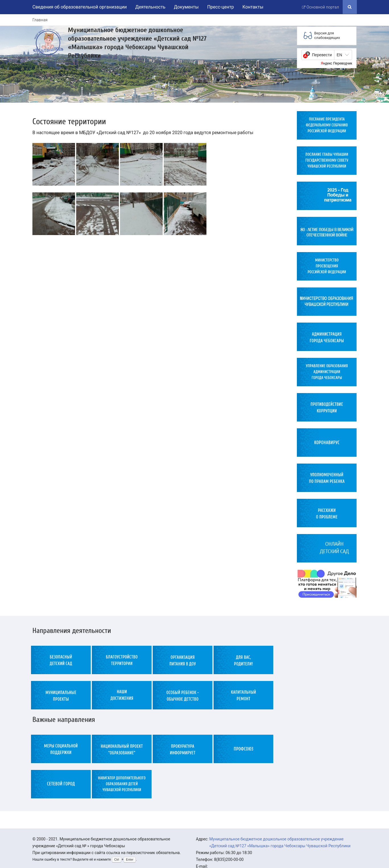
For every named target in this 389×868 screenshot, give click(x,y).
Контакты (253, 7)
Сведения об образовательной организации (80, 7)
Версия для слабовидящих (327, 35)
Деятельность (150, 7)
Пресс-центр (221, 7)
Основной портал (323, 7)
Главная (40, 20)
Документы (186, 7)
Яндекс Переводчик (336, 63)
